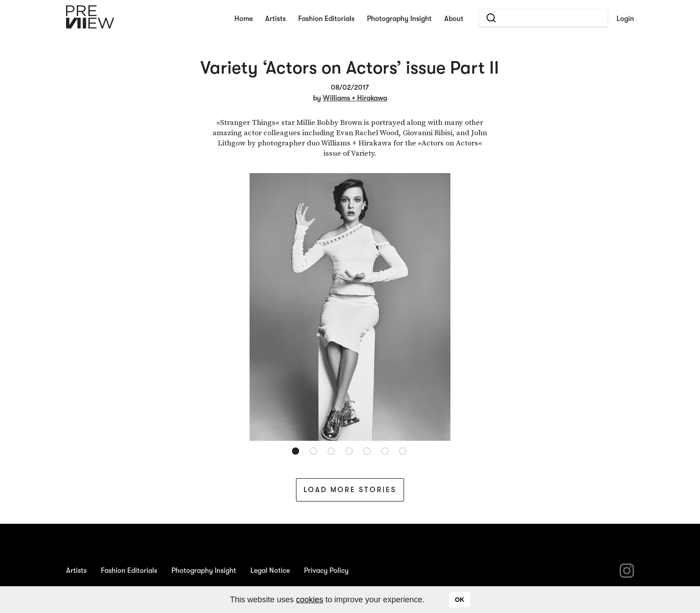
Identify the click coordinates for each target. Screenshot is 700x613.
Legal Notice (270, 571)
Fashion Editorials (326, 19)
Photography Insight (399, 19)
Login (625, 19)
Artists (275, 19)
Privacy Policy (326, 571)
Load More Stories (350, 490)
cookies (310, 600)
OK (460, 600)
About (454, 19)
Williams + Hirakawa (355, 98)
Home (244, 19)
